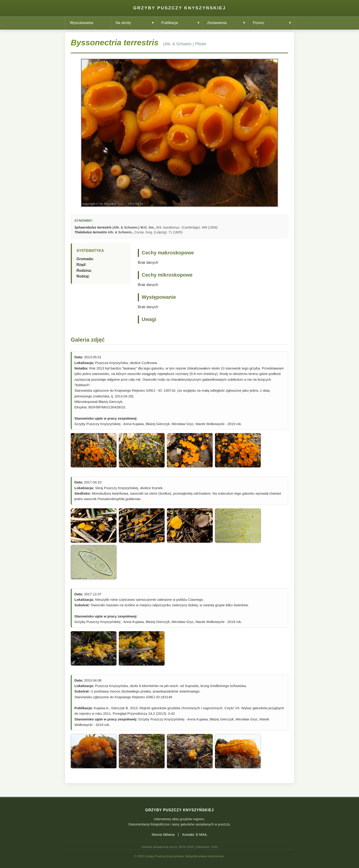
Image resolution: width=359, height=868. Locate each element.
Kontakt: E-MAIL (195, 834)
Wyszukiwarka (82, 23)
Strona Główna (163, 834)
